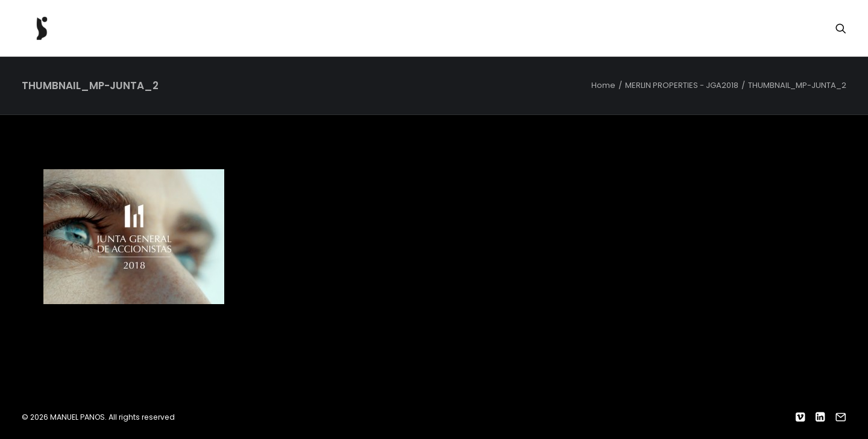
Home (603, 85)
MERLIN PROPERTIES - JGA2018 (682, 85)
